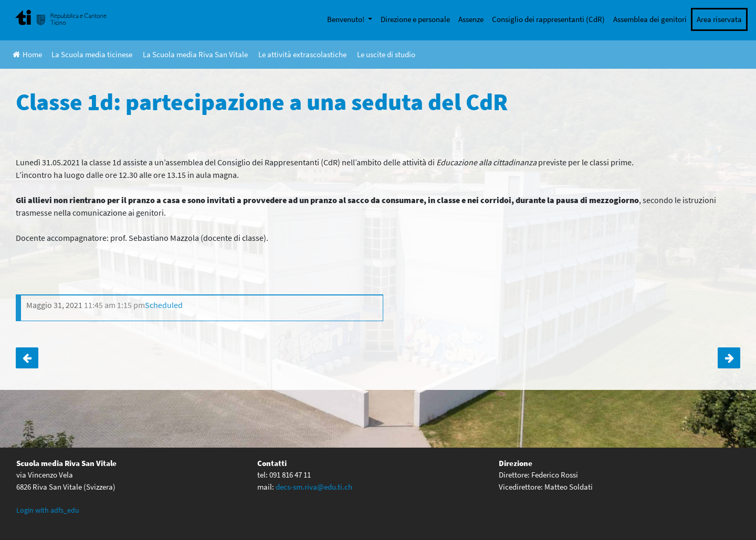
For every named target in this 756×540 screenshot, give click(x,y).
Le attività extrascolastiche (302, 54)
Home (27, 54)
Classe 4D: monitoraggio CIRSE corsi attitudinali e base (27, 358)
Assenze (471, 19)
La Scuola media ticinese (92, 54)
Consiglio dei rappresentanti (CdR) (548, 19)
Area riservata (719, 19)
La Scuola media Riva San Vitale (195, 54)
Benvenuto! (346, 19)
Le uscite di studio (386, 54)
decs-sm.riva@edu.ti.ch (314, 487)
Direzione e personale (415, 19)
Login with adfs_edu (48, 510)
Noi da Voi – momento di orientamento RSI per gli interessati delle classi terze (729, 358)
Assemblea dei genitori (650, 19)
